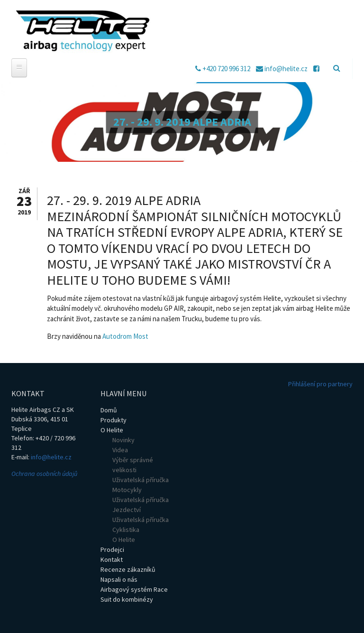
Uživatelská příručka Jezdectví (141, 505)
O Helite (112, 430)
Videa (120, 450)
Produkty (114, 420)
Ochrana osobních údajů (44, 474)
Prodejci (112, 549)
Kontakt (112, 559)
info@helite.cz (51, 457)
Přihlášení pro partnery (320, 384)
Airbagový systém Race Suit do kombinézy (134, 594)
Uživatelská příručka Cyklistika (141, 525)
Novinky (123, 440)
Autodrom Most (125, 336)
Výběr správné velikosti (133, 465)
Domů (109, 410)
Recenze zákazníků (128, 569)
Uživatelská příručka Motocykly (141, 485)
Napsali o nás (119, 579)
